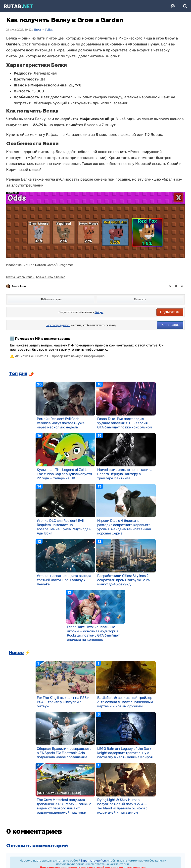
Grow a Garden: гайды (20, 277)
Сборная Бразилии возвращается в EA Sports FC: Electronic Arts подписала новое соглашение (65, 753)
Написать (140, 299)
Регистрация (170, 325)
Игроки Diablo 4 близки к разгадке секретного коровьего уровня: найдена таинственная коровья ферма (124, 527)
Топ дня (18, 374)
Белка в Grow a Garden (51, 277)
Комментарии (51, 299)
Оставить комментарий (37, 846)
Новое (16, 653)
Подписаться (170, 312)
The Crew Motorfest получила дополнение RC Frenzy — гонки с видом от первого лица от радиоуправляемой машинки (64, 806)
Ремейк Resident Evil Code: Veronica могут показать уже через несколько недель (61, 423)
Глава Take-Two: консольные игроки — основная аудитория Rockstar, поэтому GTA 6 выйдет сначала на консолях (93, 633)
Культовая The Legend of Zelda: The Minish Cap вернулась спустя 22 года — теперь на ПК (64, 474)
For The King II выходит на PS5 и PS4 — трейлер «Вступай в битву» (63, 702)
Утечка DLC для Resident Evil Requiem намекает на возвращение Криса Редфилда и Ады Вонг (64, 527)
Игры (37, 30)
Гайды (49, 30)
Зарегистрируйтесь (58, 325)
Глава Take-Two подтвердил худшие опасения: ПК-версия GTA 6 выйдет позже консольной (125, 423)
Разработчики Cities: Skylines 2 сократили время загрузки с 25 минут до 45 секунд (124, 580)
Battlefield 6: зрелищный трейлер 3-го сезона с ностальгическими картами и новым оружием (125, 702)
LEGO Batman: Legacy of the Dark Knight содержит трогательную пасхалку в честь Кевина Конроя (125, 753)
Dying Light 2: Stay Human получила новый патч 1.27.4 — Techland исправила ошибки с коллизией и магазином (122, 806)
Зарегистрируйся (93, 861)
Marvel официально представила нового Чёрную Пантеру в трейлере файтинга (125, 474)
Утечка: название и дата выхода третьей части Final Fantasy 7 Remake (64, 580)
